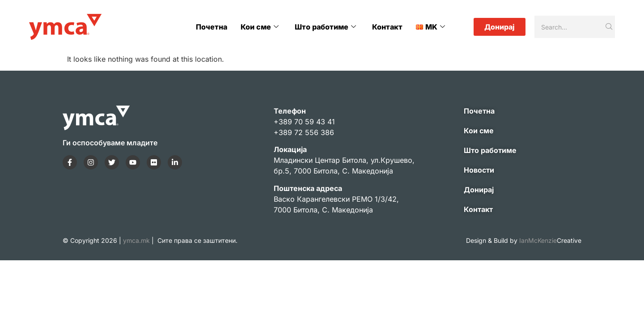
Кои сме (261, 27)
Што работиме (327, 27)
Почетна (214, 27)
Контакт (388, 27)
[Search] (569, 27)
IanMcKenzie (550, 240)
